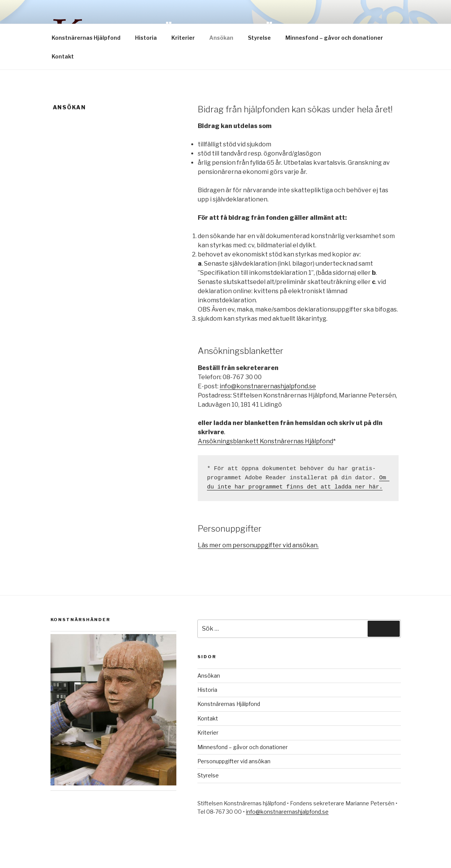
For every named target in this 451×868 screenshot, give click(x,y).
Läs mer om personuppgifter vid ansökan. (258, 545)
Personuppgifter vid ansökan (234, 761)
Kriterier (183, 38)
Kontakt (63, 56)
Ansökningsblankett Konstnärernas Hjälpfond (265, 441)
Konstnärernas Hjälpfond (86, 38)
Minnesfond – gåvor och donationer (334, 38)
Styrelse (259, 38)
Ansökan (221, 38)
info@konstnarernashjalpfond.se (268, 386)
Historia (146, 38)
